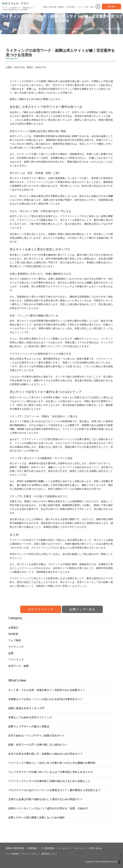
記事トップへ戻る (82, 609)
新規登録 (111, 6)
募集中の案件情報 (50, 7)
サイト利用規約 (12, 854)
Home (5, 29)
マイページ (79, 848)
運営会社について (49, 854)
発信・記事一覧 (19, 29)
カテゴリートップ (41, 609)
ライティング (37, 29)
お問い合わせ (95, 848)
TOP (119, 862)
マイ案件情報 (70, 7)
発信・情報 (89, 7)
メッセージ (80, 7)
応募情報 (61, 7)
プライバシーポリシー (30, 854)
